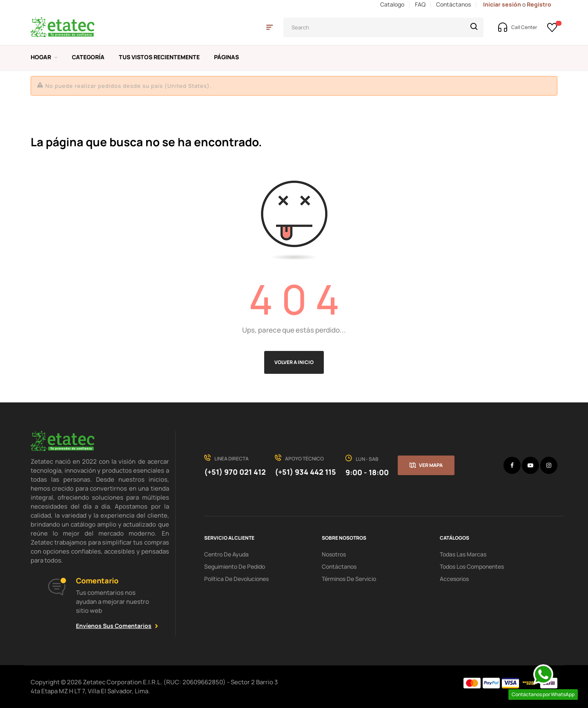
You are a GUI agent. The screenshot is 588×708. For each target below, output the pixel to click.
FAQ (420, 4)
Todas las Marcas (463, 554)
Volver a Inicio (294, 362)
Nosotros (334, 554)
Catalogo (392, 4)
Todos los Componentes (472, 566)
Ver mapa (431, 465)
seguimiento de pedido (235, 566)
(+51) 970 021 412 (235, 472)
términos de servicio (349, 579)
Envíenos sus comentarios (114, 626)
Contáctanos (453, 4)
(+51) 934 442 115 (305, 472)
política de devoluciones (236, 579)
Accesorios (454, 579)
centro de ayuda (226, 554)
